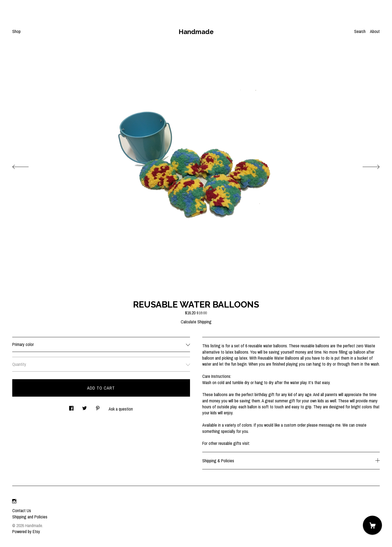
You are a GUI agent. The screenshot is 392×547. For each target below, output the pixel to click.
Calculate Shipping (196, 322)
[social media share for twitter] (85, 407)
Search (360, 31)
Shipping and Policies (30, 517)
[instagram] (14, 501)
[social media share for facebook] (71, 407)
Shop (16, 31)
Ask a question (121, 409)
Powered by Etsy (26, 531)
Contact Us (22, 510)
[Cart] (372, 525)
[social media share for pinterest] (98, 407)
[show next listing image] (366, 165)
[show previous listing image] (26, 165)
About (375, 31)
